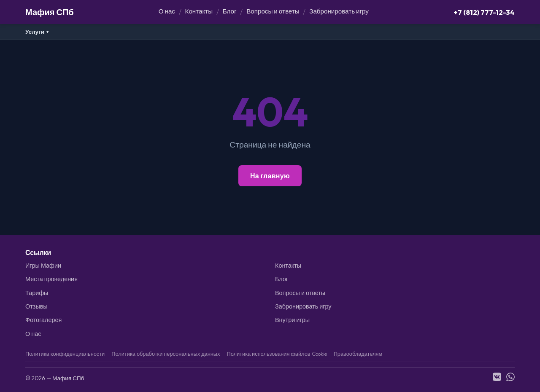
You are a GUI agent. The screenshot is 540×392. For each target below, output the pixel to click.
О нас (167, 11)
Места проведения (51, 279)
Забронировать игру (339, 11)
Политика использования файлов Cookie (277, 354)
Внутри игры (292, 320)
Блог (230, 11)
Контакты (199, 11)
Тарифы (37, 293)
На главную (270, 176)
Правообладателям (358, 354)
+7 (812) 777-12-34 (484, 12)
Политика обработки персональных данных (166, 354)
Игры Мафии (43, 266)
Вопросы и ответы (273, 11)
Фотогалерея (43, 320)
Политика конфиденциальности (65, 354)
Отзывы (36, 306)
